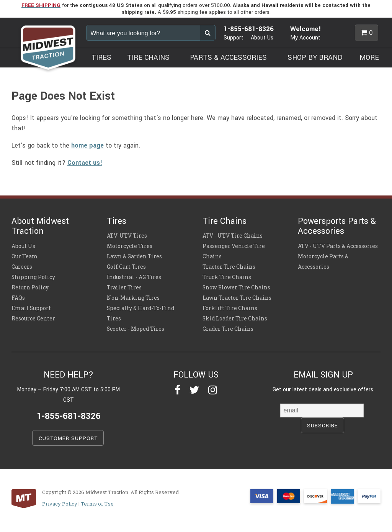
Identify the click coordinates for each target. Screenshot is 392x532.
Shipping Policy (33, 277)
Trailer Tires (124, 287)
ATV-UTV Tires (127, 236)
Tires (117, 221)
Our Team (25, 256)
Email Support (31, 308)
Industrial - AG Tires (134, 277)
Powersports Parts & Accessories (337, 226)
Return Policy (30, 287)
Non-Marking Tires (133, 298)
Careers (22, 267)
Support (234, 38)
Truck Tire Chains (227, 277)
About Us (262, 38)
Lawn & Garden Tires (134, 256)
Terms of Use (97, 504)
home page (87, 145)
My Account (305, 38)
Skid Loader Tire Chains (235, 319)
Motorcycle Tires (130, 246)
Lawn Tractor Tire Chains (237, 298)
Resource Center (33, 319)
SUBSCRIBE (323, 426)
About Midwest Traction (40, 226)
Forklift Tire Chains (230, 308)
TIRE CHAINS (148, 57)
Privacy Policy (60, 504)
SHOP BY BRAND (315, 57)
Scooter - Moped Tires (136, 329)
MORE (369, 57)
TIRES (101, 57)
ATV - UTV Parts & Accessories (338, 246)
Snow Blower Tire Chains (236, 287)
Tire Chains (225, 221)
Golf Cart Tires (126, 267)
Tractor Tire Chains (229, 267)
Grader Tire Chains (228, 329)
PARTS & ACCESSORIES (228, 57)
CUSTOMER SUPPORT (68, 438)
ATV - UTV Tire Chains (233, 236)
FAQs (18, 298)
